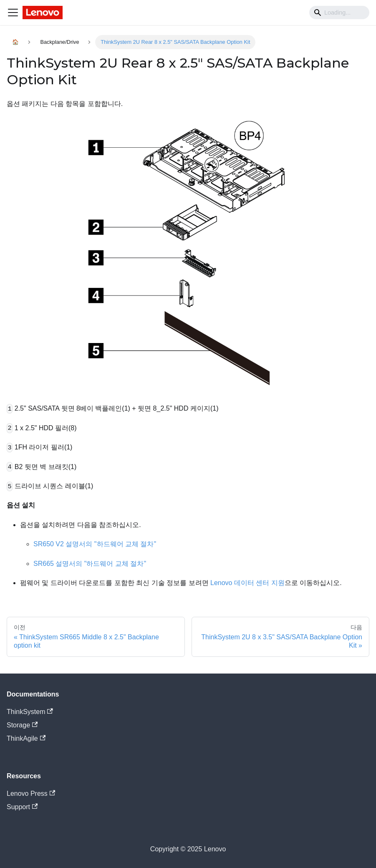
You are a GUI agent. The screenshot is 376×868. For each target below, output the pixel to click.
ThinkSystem (30, 712)
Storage (22, 725)
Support (22, 807)
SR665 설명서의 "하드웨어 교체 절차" (90, 564)
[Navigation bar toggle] (13, 13)
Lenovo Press (31, 794)
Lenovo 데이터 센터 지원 (247, 583)
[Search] (339, 13)
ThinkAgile (26, 738)
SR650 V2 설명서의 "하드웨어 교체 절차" (95, 544)
